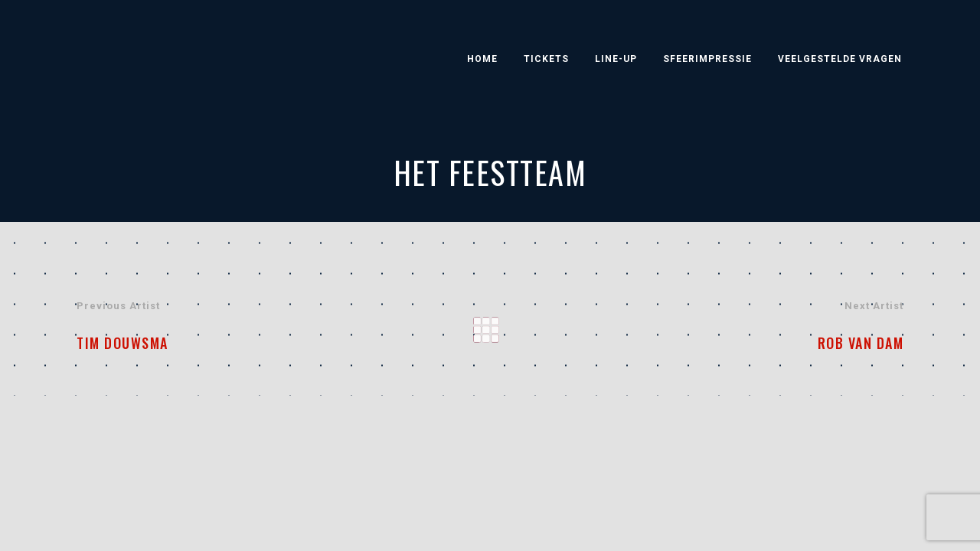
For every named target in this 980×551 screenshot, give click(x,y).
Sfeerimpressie (707, 59)
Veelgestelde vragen (840, 59)
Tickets (546, 59)
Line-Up (616, 59)
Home (482, 59)
